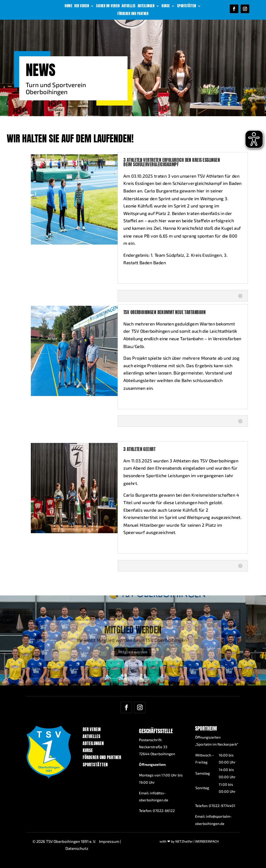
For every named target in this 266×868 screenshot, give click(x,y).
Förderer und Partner (133, 14)
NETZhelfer (184, 841)
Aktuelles (129, 6)
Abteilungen (146, 6)
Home (68, 6)
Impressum (109, 841)
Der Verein (82, 6)
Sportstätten (187, 6)
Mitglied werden (133, 647)
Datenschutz (77, 848)
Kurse (166, 6)
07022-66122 (164, 811)
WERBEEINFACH (207, 841)
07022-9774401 (222, 806)
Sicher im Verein (108, 6)
